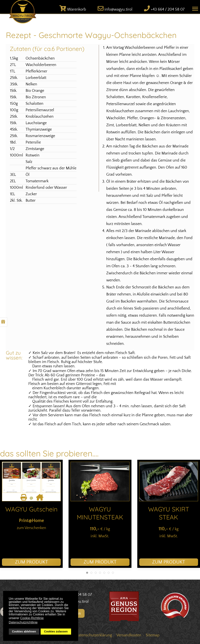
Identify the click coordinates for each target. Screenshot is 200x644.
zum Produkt (31, 562)
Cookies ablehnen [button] (24, 631)
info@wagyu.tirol (118, 9)
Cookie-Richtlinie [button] (32, 618)
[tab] (87, 573)
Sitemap (153, 635)
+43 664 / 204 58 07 (168, 9)
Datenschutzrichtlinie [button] (23, 622)
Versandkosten (129, 635)
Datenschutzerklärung (94, 635)
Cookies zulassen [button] (56, 631)
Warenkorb (77, 9)
